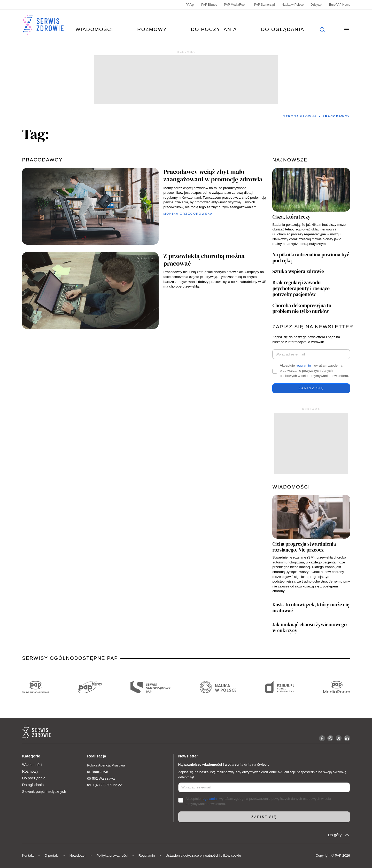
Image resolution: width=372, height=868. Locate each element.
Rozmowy (152, 29)
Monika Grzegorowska (188, 214)
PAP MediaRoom (236, 5)
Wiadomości (94, 29)
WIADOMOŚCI (291, 487)
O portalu (52, 855)
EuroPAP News (340, 5)
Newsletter (78, 855)
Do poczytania (214, 29)
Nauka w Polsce (293, 5)
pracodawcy (42, 160)
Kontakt (28, 855)
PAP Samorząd (265, 5)
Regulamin (147, 855)
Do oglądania (282, 29)
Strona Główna (300, 116)
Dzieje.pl (316, 5)
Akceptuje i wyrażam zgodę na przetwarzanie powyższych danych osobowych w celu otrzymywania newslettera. (314, 371)
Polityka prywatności (112, 855)
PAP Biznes (209, 5)
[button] (347, 29)
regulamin (303, 365)
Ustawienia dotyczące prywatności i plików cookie (203, 855)
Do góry (339, 835)
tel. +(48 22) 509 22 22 (104, 785)
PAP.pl (190, 5)
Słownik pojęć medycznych (44, 792)
